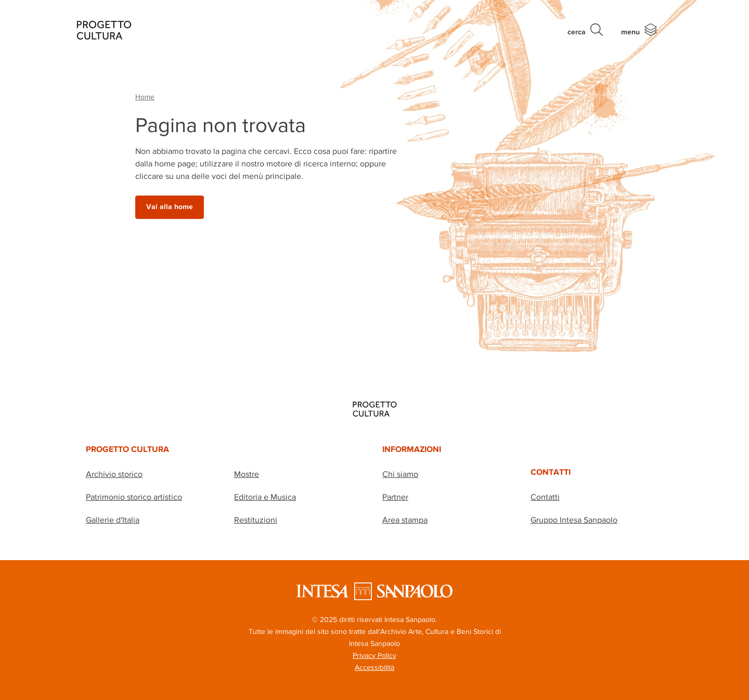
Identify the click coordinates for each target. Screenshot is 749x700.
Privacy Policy (374, 655)
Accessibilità (374, 667)
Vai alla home (170, 207)
